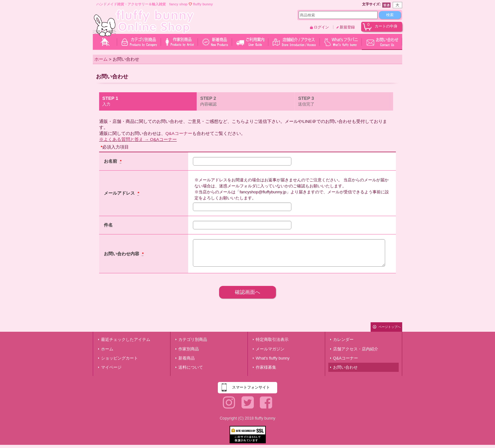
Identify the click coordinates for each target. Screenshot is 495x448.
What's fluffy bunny (273, 358)
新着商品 (187, 358)
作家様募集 (266, 367)
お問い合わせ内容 (122, 254)
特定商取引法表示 (272, 339)
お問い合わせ (345, 367)
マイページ (111, 367)
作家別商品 (189, 349)
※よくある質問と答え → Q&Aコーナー (138, 139)
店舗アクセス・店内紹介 (356, 349)
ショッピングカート (119, 358)
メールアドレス (120, 193)
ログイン (321, 27)
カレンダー (343, 339)
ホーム (107, 349)
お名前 (111, 161)
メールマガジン (270, 349)
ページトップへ (390, 327)
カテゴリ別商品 (193, 339)
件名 (108, 225)
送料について (191, 367)
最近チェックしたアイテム (126, 339)
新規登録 (347, 27)
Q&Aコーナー (179, 133)
